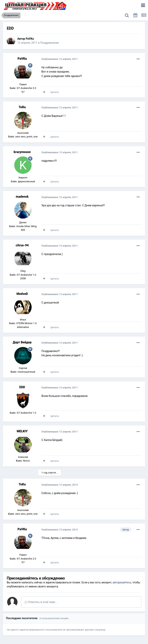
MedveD (22, 294)
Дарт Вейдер (22, 342)
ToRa (22, 107)
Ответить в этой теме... (41, 602)
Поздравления (50, 43)
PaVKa (30, 39)
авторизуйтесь (122, 582)
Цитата (54, 92)
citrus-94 (22, 245)
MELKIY (22, 431)
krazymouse (22, 152)
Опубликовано (60, 59)
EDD (22, 387)
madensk (22, 197)
